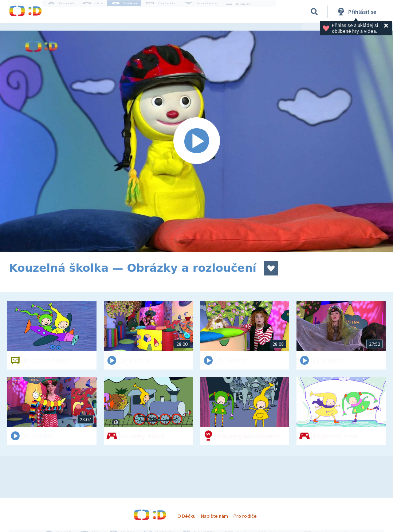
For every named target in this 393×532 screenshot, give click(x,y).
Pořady (168, 12)
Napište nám (215, 516)
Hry (100, 12)
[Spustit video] (196, 141)
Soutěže (208, 12)
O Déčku (186, 516)
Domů (68, 12)
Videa (131, 12)
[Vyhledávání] (314, 12)
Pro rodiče (245, 516)
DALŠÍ (245, 12)
